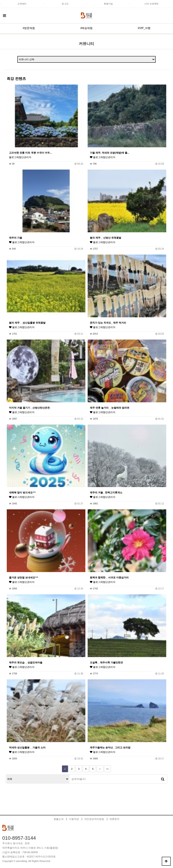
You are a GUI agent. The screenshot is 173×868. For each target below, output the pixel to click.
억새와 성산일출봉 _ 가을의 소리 (27, 747)
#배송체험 (87, 28)
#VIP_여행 (144, 28)
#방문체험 (29, 28)
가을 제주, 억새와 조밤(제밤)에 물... (110, 153)
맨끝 (107, 769)
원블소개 (59, 819)
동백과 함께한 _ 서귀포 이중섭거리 (109, 577)
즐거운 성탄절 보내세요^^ (24, 577)
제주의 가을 (16, 238)
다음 (100, 769)
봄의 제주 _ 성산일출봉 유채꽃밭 (27, 323)
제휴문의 (114, 819)
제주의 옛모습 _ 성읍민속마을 (26, 662)
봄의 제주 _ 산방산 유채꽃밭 (106, 238)
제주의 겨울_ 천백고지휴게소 (106, 492)
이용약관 (74, 819)
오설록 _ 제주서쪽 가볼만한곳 (106, 662)
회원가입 (108, 4)
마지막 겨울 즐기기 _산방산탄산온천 (29, 408)
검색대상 (6, 775)
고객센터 (22, 4)
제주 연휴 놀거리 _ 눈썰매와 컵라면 (110, 408)
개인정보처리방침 (94, 819)
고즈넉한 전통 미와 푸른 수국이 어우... (30, 153)
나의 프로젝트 (151, 4)
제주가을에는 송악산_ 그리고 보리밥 (110, 747)
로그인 (65, 4)
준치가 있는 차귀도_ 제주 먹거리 (108, 323)
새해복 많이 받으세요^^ (22, 492)
